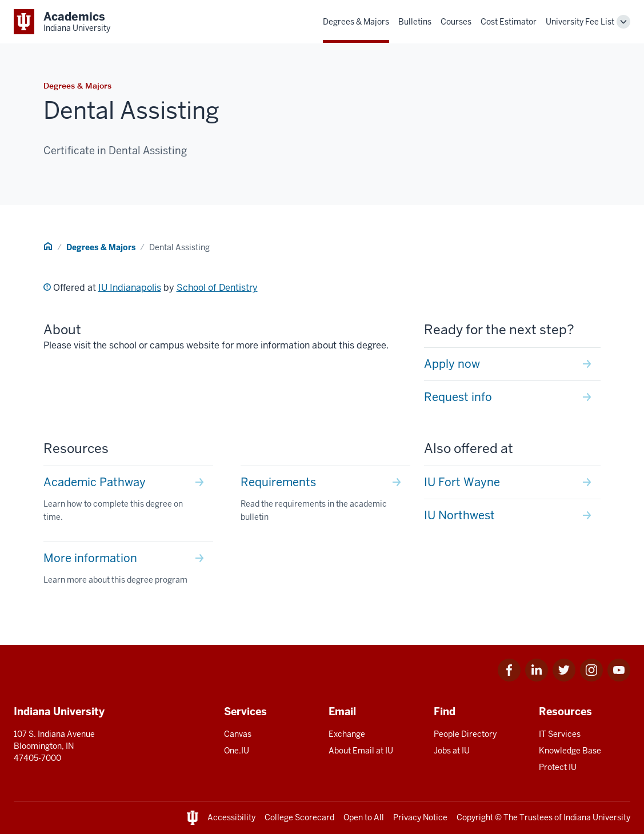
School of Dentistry (217, 288)
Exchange (347, 734)
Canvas (238, 734)
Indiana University (597, 817)
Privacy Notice (420, 817)
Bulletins (415, 22)
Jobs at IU (452, 751)
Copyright (475, 817)
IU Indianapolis (130, 288)
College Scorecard (299, 817)
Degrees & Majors (356, 22)
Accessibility (231, 817)
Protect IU (558, 767)
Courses (456, 22)
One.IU (237, 751)
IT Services (560, 734)
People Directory (465, 734)
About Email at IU (361, 751)
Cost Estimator (509, 22)
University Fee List (580, 22)
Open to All (364, 817)
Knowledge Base (570, 751)
